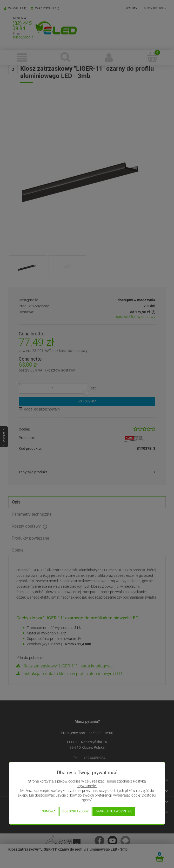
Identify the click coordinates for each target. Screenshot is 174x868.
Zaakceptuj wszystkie (114, 811)
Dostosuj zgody (75, 811)
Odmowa (49, 811)
